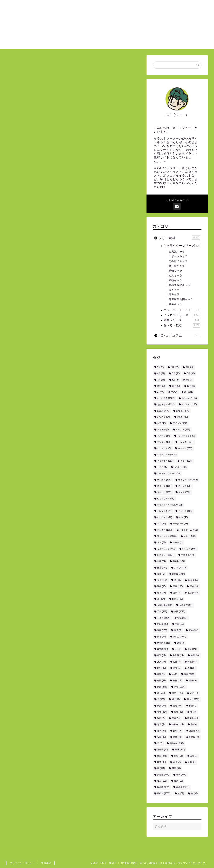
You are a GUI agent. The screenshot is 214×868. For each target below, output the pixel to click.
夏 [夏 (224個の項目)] (161, 599)
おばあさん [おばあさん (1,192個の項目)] (166, 405)
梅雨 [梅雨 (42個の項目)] (161, 681)
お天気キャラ (177, 252)
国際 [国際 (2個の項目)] (177, 593)
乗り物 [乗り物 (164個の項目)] (179, 561)
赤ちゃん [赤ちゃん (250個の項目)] (177, 743)
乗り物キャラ (177, 266)
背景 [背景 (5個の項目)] (161, 725)
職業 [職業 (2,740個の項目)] (193, 718)
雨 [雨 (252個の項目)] (177, 762)
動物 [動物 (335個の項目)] (193, 580)
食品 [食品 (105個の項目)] (162, 781)
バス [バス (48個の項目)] (183, 518)
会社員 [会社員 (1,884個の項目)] (178, 574)
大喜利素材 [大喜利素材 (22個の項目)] (165, 605)
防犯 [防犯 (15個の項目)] (178, 756)
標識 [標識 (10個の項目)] (193, 681)
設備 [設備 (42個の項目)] (161, 737)
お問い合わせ (182, 6)
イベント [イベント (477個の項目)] (183, 430)
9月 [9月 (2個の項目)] (189, 380)
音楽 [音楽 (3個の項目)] (191, 762)
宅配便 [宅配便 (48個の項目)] (162, 624)
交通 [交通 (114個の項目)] (162, 568)
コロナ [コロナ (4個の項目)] (162, 467)
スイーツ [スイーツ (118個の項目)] (164, 486)
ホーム (133, 6)
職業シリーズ (182, 320)
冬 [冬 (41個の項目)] (177, 580)
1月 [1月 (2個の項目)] (160, 367)
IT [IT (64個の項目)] (174, 392)
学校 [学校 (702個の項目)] (182, 618)
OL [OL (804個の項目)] (189, 392)
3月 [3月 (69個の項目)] (189, 367)
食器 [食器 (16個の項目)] (178, 781)
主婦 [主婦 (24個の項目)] (161, 561)
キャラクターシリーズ (182, 246)
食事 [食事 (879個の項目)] (181, 775)
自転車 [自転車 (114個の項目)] (178, 725)
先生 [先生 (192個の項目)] (162, 580)
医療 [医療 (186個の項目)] (178, 587)
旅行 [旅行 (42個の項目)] (161, 668)
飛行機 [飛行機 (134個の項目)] (163, 775)
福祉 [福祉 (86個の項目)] (178, 712)
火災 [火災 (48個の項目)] (194, 693)
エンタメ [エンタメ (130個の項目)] (164, 442)
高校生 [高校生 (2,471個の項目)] (183, 787)
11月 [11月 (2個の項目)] (176, 386)
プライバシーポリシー (22, 863)
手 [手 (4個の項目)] (178, 649)
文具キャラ (175, 275)
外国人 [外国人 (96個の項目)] (177, 599)
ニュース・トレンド (182, 310)
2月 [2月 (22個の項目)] (175, 367)
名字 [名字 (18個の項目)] (161, 593)
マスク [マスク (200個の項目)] (190, 536)
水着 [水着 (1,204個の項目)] (180, 687)
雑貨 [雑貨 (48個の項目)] (161, 762)
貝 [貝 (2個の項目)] (160, 743)
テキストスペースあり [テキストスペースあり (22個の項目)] (170, 505)
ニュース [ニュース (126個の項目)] (185, 511)
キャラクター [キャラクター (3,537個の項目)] (167, 455)
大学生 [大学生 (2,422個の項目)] (186, 605)
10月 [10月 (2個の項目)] (161, 386)
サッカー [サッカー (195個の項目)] (164, 480)
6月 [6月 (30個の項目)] (191, 374)
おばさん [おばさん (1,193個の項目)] (189, 405)
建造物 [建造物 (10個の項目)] (162, 649)
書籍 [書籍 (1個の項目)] (161, 674)
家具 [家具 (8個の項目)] (178, 631)
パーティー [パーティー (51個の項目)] (180, 524)
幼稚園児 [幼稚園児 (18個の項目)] (164, 643)
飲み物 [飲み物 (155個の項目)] (163, 787)
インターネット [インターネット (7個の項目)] (186, 436)
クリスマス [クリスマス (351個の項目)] (165, 461)
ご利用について (155, 6)
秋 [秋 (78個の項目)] (193, 712)
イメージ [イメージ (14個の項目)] (164, 436)
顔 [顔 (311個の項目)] (161, 769)
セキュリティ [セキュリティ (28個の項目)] (166, 499)
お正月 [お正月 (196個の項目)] (163, 411)
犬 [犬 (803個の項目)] (161, 700)
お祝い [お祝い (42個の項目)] (182, 417)
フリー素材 (179, 238)
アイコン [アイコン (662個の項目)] (180, 423)
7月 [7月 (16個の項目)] (161, 380)
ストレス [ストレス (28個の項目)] (185, 486)
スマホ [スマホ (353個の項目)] (184, 492)
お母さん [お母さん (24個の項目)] (183, 411)
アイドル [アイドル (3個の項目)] (163, 430)
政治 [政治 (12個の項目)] (161, 656)
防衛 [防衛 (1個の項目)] (194, 756)
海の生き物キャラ (180, 285)
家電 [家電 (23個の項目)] (161, 637)
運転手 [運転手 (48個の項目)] (162, 750)
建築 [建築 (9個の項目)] (181, 643)
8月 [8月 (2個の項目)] (175, 380)
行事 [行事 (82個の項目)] (161, 731)
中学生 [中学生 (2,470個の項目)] (188, 555)
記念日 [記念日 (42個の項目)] (194, 731)
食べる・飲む (182, 325)
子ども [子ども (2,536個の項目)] (164, 618)
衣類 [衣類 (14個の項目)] (177, 731)
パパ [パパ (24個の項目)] (161, 524)
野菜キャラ (175, 304)
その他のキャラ (178, 261)
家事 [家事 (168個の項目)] (162, 631)
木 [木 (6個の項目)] (175, 674)
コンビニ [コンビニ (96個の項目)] (180, 467)
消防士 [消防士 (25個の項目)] (177, 693)
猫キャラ (174, 294)
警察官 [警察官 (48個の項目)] (194, 737)
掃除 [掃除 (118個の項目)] (192, 649)
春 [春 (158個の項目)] (191, 668)
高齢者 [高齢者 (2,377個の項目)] (164, 794)
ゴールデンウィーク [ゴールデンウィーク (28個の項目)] (169, 474)
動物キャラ (175, 271)
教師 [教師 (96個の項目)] (195, 656)
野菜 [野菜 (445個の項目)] (162, 756)
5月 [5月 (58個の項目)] (176, 374)
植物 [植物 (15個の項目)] (177, 681)
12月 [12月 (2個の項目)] (191, 386)
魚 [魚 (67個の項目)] (181, 794)
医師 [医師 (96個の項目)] (161, 587)
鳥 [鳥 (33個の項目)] (194, 794)
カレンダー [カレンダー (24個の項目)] (186, 442)
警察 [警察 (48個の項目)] (177, 737)
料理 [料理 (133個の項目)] (192, 662)
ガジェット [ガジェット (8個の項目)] (164, 449)
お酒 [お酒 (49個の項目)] (161, 423)
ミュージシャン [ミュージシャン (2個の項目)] (166, 549)
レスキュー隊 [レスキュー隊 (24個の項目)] (166, 555)
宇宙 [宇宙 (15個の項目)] (179, 624)
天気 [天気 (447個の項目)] (162, 612)
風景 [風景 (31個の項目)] (176, 769)
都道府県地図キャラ (181, 299)
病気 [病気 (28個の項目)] (161, 706)
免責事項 (46, 863)
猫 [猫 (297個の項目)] (176, 700)
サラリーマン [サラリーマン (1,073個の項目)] (188, 480)
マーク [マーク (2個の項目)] (178, 543)
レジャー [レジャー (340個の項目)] (189, 549)
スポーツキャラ (178, 256)
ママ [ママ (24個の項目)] (161, 543)
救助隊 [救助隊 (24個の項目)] (178, 656)
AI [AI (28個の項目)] (160, 392)
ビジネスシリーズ (182, 315)
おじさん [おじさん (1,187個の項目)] (189, 398)
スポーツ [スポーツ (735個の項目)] (164, 492)
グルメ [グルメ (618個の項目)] (186, 461)
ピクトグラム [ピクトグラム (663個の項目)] (189, 530)
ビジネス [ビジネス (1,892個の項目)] (165, 530)
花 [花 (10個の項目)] (194, 725)
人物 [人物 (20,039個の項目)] (180, 568)
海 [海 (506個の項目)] (161, 693)
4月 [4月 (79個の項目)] (161, 374)
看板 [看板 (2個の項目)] (192, 706)
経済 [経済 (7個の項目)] (161, 718)
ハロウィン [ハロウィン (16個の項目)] (165, 518)
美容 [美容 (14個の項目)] (176, 718)
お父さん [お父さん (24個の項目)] (164, 417)
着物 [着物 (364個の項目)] (162, 712)
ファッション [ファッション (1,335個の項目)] (167, 536)
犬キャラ (174, 290)
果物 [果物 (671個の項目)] (189, 674)
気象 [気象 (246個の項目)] (162, 687)
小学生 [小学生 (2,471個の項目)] (179, 637)
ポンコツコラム (179, 335)
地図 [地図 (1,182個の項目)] (193, 593)
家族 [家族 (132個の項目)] (194, 631)
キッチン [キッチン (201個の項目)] (185, 449)
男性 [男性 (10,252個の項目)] (193, 700)
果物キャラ (175, 280)
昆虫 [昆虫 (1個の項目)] (177, 668)
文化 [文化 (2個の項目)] (177, 662)
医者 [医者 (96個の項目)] (194, 587)
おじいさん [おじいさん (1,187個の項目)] (166, 398)
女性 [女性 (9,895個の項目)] (180, 612)
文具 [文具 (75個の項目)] (161, 662)
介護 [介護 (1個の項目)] (161, 574)
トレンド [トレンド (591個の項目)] (164, 511)
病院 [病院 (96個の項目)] (177, 706)
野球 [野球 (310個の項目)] (180, 750)
